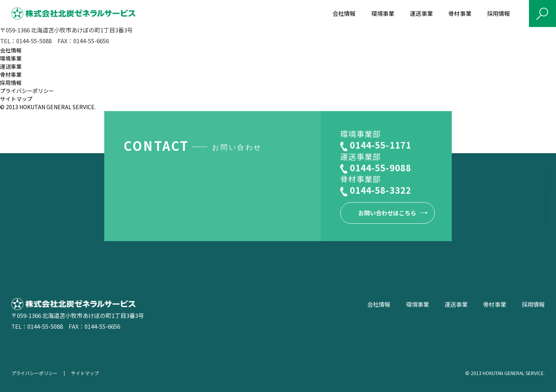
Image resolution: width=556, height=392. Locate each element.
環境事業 (383, 13)
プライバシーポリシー (27, 91)
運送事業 (421, 13)
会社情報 (344, 13)
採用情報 (498, 13)
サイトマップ (16, 99)
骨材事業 (460, 13)
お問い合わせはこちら (387, 213)
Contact (547, 196)
